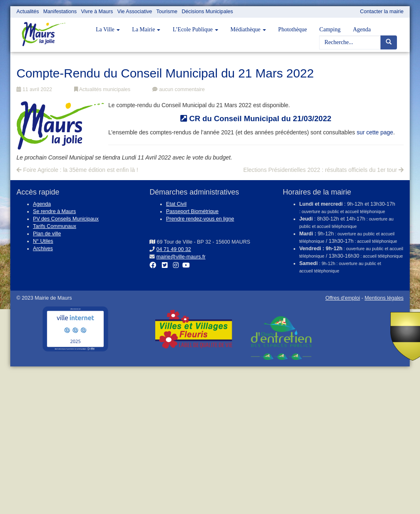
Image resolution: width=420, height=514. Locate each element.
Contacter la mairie (382, 12)
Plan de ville (47, 234)
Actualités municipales (102, 89)
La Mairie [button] (146, 29)
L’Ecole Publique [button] (195, 29)
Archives (43, 249)
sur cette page (375, 132)
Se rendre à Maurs (54, 211)
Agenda (362, 29)
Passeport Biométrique (192, 211)
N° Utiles (43, 241)
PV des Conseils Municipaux (66, 219)
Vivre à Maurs (97, 12)
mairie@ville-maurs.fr (181, 257)
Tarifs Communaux (55, 226)
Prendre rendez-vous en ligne (200, 219)
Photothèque (293, 29)
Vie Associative (135, 12)
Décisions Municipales (207, 12)
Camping (330, 29)
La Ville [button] (108, 29)
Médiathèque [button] (248, 29)
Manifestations (60, 12)
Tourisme (167, 12)
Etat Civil (176, 204)
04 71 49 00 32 (174, 249)
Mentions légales (384, 298)
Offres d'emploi (343, 298)
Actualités (28, 12)
